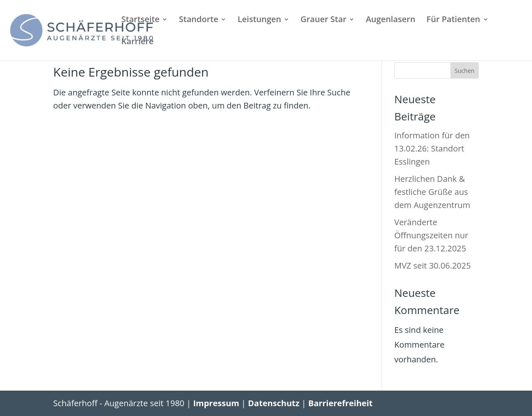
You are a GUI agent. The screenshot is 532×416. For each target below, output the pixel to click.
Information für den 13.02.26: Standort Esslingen (432, 148)
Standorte (199, 20)
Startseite (140, 20)
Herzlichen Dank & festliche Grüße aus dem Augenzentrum (432, 192)
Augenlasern (390, 20)
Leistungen (259, 20)
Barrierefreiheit (340, 403)
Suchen (464, 71)
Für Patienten (454, 20)
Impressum (216, 403)
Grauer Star (323, 20)
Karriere (138, 43)
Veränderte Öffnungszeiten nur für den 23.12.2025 (431, 235)
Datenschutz (274, 403)
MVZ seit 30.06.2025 (433, 266)
